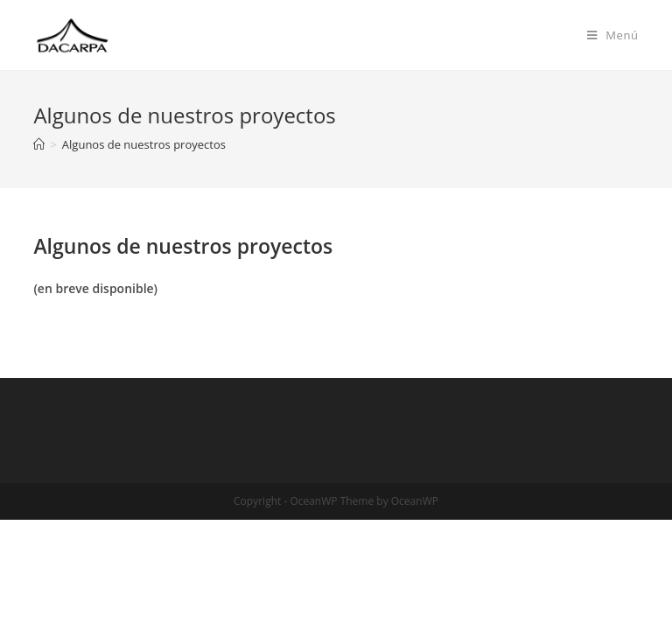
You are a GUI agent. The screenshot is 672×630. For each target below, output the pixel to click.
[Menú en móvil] (613, 35)
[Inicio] (39, 144)
